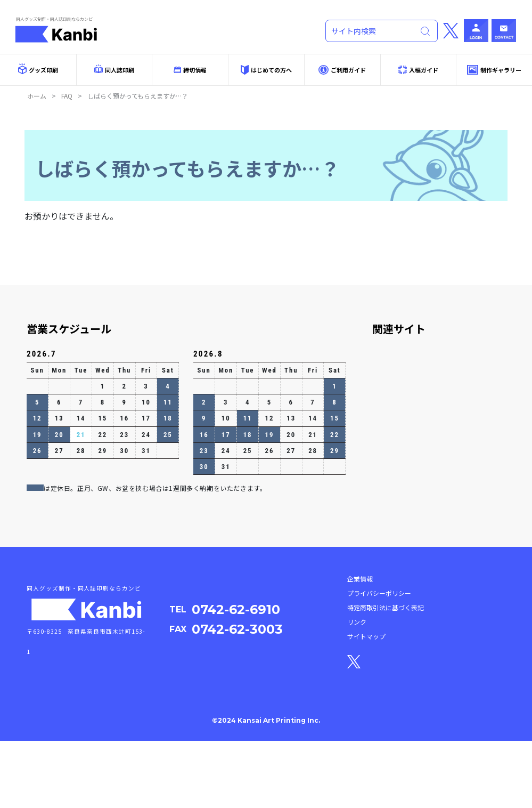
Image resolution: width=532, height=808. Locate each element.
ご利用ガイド (342, 70)
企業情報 (360, 646)
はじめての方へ (266, 70)
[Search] (374, 31)
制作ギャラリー (494, 70)
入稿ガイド (418, 70)
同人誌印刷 (114, 69)
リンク (357, 689)
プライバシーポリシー (379, 661)
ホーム (37, 96)
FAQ (67, 96)
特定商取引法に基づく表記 (386, 675)
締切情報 (190, 70)
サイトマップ (366, 704)
